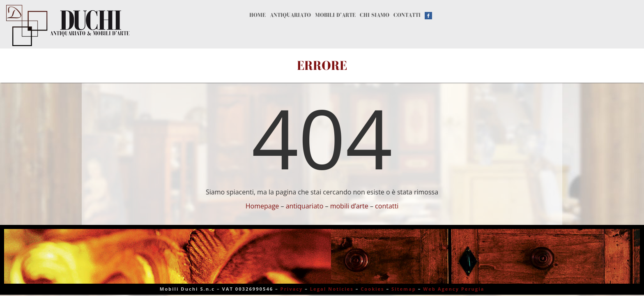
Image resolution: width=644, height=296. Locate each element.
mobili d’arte (349, 206)
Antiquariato (328, 24)
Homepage (262, 206)
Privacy (292, 289)
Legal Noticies (332, 289)
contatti (387, 206)
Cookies (373, 289)
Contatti (538, 24)
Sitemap (404, 289)
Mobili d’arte (408, 24)
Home (267, 24)
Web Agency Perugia (454, 289)
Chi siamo (478, 24)
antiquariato (305, 206)
